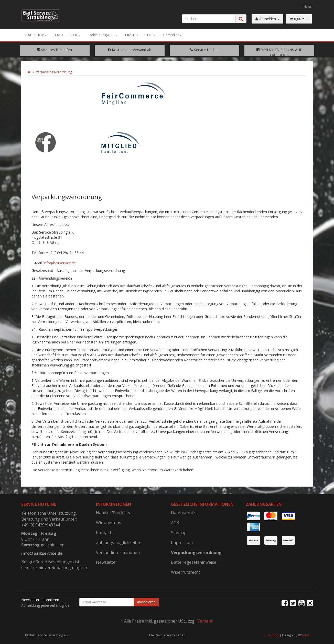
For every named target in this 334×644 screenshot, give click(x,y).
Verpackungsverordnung (196, 553)
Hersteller (172, 35)
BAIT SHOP (36, 35)
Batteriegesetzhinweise (194, 562)
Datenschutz (183, 513)
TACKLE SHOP (68, 35)
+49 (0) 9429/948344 (41, 525)
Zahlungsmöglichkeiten (119, 543)
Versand (205, 621)
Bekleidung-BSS (103, 35)
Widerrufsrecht (186, 572)
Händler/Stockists (113, 513)
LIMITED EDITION (140, 35)
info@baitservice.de (60, 263)
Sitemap (179, 533)
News (308, 6)
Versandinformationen (118, 553)
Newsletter (107, 562)
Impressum (182, 543)
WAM (305, 635)
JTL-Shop (272, 635)
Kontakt (104, 533)
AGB (175, 523)
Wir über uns (109, 523)
